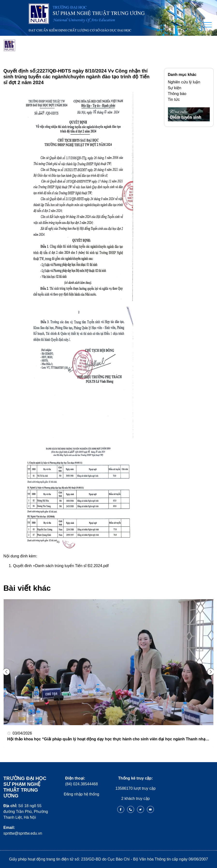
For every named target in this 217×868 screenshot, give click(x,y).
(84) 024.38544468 (82, 781)
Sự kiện (175, 88)
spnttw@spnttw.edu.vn (23, 830)
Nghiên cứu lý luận (184, 82)
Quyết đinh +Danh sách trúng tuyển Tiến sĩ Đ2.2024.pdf (61, 566)
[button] (211, 672)
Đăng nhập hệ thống (81, 794)
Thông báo (177, 94)
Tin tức (174, 99)
